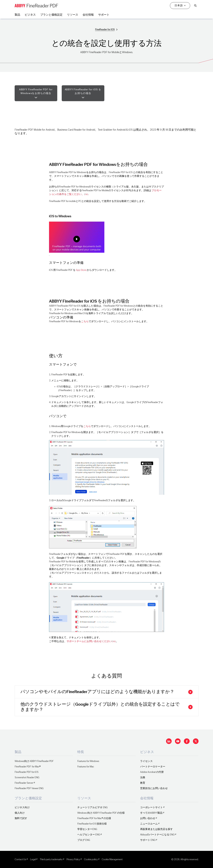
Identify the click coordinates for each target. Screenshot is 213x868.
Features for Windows (88, 761)
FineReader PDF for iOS (27, 772)
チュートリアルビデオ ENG (92, 807)
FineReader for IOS (105, 29)
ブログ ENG (84, 840)
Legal (33, 859)
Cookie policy (91, 859)
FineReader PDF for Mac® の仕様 (94, 818)
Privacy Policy (73, 859)
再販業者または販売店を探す (156, 829)
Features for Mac (86, 767)
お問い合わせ (148, 818)
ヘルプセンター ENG (89, 835)
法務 (143, 777)
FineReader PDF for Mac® (28, 767)
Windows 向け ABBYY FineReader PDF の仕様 (101, 813)
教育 (143, 783)
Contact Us (20, 859)
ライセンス (146, 761)
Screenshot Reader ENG (27, 777)
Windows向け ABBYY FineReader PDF (34, 761)
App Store (81, 270)
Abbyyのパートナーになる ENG (157, 835)
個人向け (20, 813)
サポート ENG (148, 840)
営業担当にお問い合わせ (154, 788)
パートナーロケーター (153, 767)
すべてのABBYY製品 (151, 813)
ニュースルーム (149, 824)
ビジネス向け (22, 807)
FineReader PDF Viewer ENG (29, 788)
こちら (85, 321)
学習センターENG (87, 829)
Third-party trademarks (51, 859)
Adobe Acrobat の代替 (152, 772)
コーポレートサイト (151, 807)
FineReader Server (24, 783)
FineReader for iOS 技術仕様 (92, 824)
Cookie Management (112, 859)
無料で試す (21, 818)
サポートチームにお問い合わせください (91, 641)
